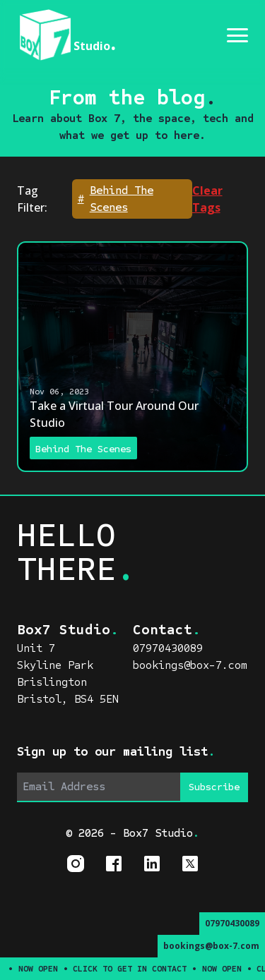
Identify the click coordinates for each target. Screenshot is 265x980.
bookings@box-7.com (211, 946)
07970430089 (232, 923)
